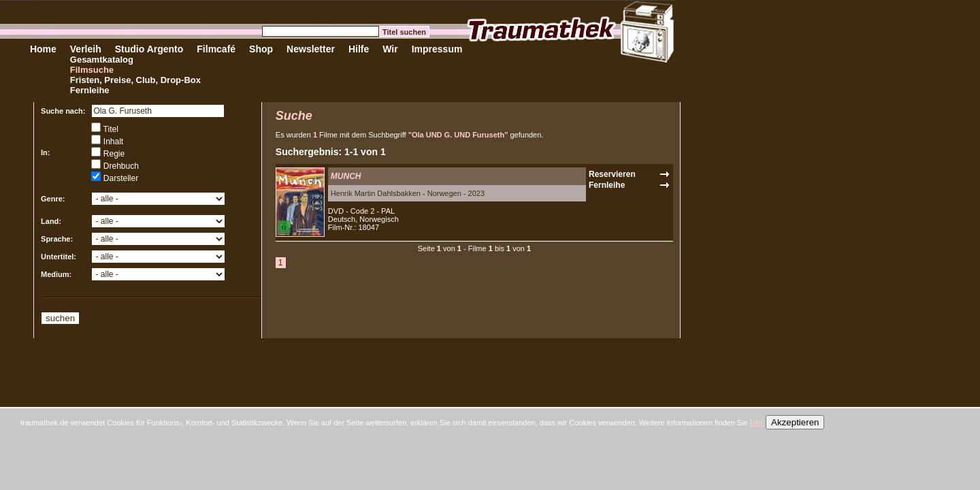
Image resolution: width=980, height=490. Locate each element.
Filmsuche (92, 70)
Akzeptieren (795, 422)
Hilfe (359, 49)
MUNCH (346, 176)
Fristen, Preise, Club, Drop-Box (135, 80)
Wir (390, 49)
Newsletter (311, 49)
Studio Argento (149, 49)
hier (757, 423)
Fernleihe (90, 90)
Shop (261, 49)
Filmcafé (216, 49)
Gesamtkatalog (102, 60)
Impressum (437, 49)
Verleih (86, 49)
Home (43, 49)
